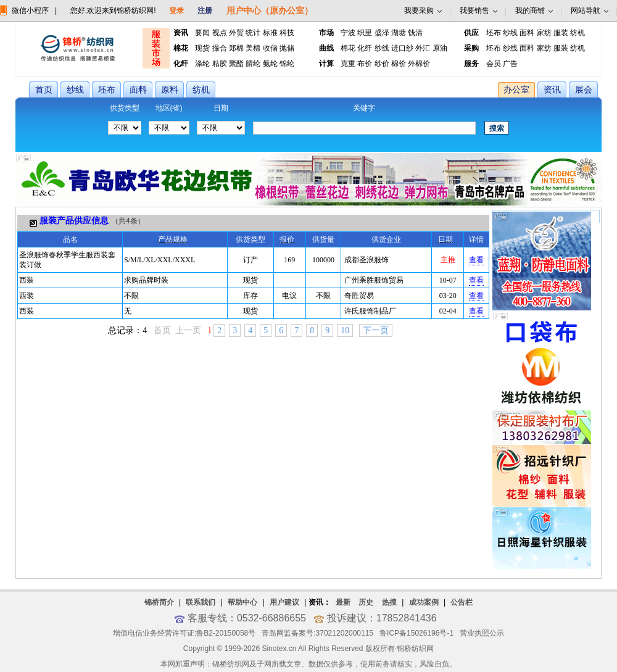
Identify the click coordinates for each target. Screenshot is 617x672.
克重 (348, 64)
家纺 (544, 33)
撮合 (220, 48)
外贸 (236, 33)
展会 (584, 89)
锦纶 (287, 64)
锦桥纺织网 (415, 649)
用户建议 (284, 602)
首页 (44, 89)
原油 (440, 48)
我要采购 (419, 10)
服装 (561, 33)
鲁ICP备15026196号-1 (416, 633)
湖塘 (399, 33)
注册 (205, 10)
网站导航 (586, 10)
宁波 (348, 33)
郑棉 (236, 48)
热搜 (389, 602)
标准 (270, 33)
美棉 (253, 48)
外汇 (423, 48)
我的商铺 (530, 10)
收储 (270, 48)
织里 (365, 33)
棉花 (348, 48)
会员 (494, 64)
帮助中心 (242, 602)
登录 (176, 10)
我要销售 (474, 10)
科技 (287, 33)
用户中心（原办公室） (270, 10)
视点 (220, 33)
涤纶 (202, 64)
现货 (202, 48)
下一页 (376, 330)
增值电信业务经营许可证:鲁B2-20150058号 (184, 633)
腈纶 (253, 64)
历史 (366, 602)
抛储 (287, 48)
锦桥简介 (159, 602)
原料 (170, 89)
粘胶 (220, 64)
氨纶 (270, 64)
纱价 (382, 64)
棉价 (399, 64)
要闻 (202, 33)
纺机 (578, 33)
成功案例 (424, 602)
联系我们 (201, 602)
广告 (510, 64)
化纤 (365, 48)
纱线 (510, 33)
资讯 (552, 89)
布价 (365, 64)
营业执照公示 (482, 633)
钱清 (415, 33)
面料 (527, 33)
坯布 (494, 33)
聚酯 (236, 64)
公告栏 (462, 602)
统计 (253, 33)
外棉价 (419, 64)
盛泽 (382, 33)
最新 (343, 602)
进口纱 (402, 48)
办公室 (516, 89)
